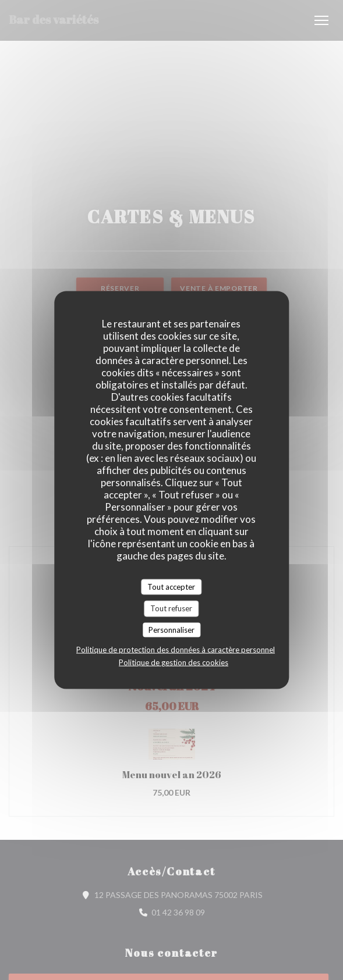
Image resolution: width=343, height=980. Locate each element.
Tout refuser (171, 608)
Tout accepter (171, 586)
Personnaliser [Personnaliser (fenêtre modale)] (172, 629)
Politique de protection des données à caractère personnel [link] (176, 650)
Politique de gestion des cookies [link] (174, 662)
